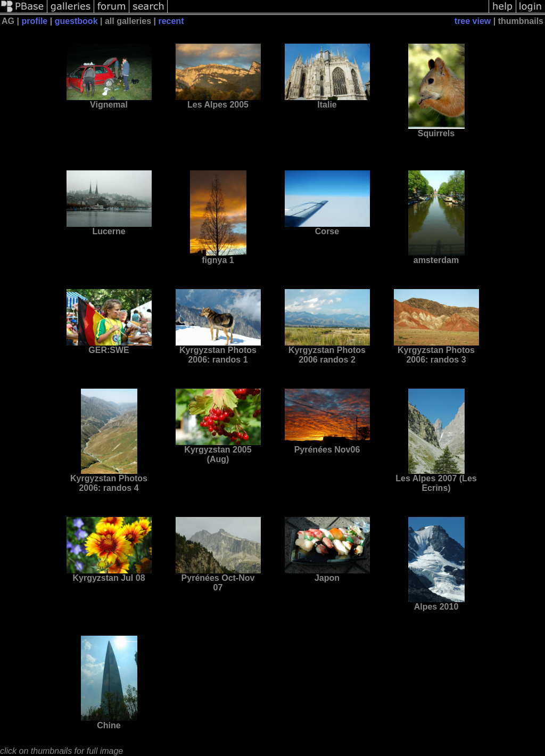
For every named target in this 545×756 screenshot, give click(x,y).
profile (34, 21)
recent (171, 21)
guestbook (76, 21)
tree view (473, 21)
